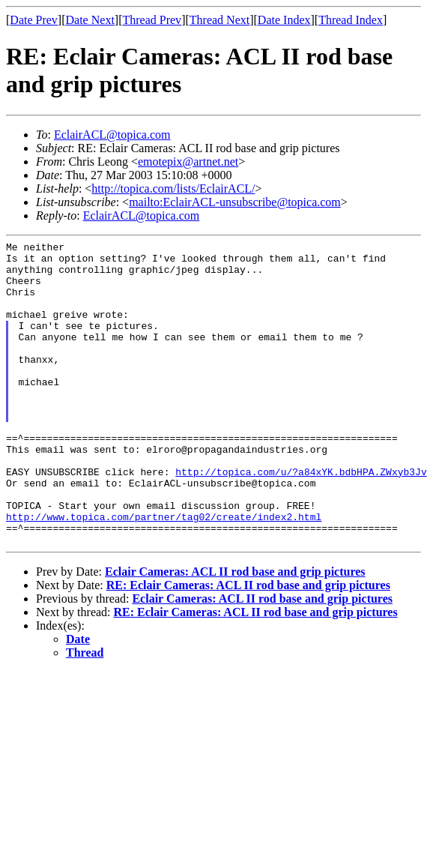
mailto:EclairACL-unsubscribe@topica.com (235, 202)
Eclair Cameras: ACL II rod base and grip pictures (235, 632)
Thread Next (219, 20)
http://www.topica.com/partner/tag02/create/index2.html (164, 573)
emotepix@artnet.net (188, 162)
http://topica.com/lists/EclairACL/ (173, 189)
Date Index (284, 20)
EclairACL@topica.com (112, 135)
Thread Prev (152, 20)
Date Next (90, 20)
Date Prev (34, 20)
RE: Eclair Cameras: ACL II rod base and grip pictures (248, 646)
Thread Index (351, 20)
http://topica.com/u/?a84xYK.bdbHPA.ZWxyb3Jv (301, 519)
